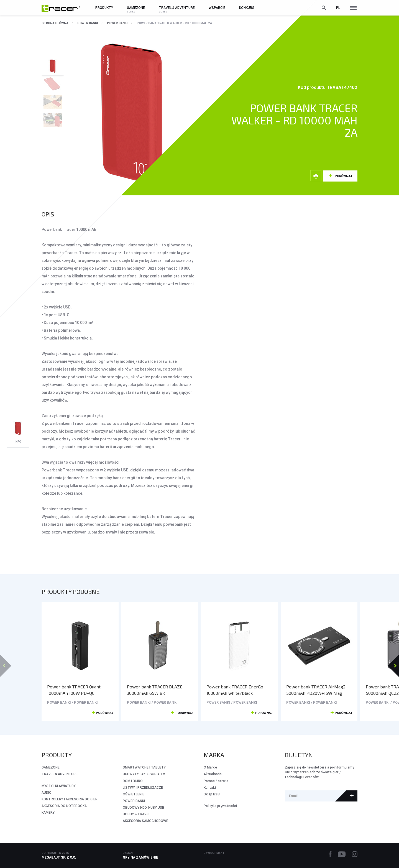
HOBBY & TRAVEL (136, 814)
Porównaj (343, 176)
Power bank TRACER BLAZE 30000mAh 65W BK (155, 690)
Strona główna (55, 23)
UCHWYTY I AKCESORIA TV (144, 774)
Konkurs (247, 8)
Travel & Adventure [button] (177, 8)
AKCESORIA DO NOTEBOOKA (64, 806)
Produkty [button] (104, 8)
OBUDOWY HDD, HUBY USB (144, 807)
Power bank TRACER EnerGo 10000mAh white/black (235, 690)
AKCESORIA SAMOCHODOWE (145, 821)
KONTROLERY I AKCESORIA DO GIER (70, 799)
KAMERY (48, 812)
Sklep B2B (212, 794)
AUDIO (47, 792)
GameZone (51, 767)
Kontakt (210, 787)
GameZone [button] (136, 8)
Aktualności (213, 774)
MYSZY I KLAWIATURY (59, 786)
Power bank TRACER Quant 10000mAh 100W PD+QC (74, 690)
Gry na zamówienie (140, 857)
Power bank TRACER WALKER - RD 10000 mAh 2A (174, 23)
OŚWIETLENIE (134, 794)
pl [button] (338, 8)
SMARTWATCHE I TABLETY (144, 767)
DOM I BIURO (133, 781)
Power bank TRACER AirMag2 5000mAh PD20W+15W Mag (316, 690)
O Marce (210, 767)
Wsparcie (217, 8)
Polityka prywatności (220, 806)
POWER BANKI (88, 23)
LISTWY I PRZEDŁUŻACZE (143, 787)
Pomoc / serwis (216, 781)
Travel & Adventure (60, 774)
